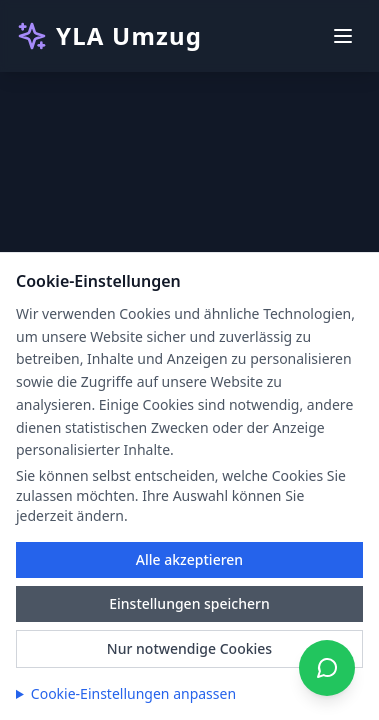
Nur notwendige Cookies (189, 648)
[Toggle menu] (343, 36)
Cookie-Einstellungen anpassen (133, 693)
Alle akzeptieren (189, 559)
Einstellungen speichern (189, 603)
